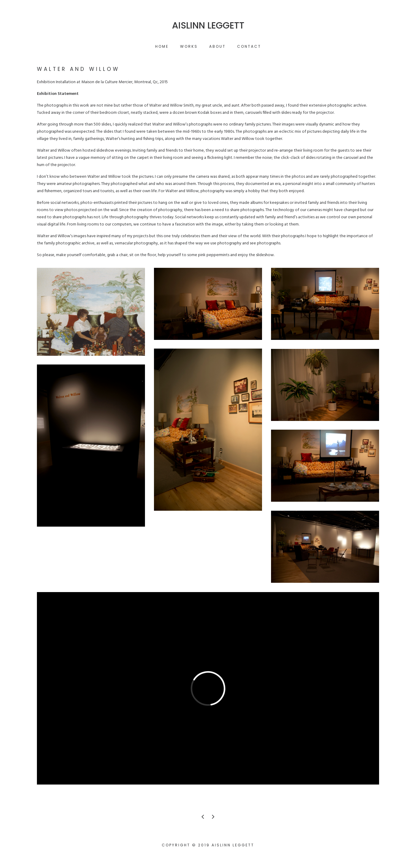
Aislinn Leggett (208, 26)
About (217, 46)
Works (189, 46)
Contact (249, 46)
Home (162, 46)
